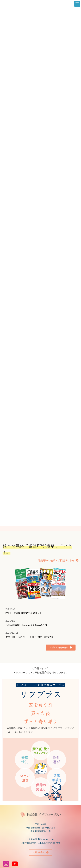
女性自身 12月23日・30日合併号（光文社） (30, 637)
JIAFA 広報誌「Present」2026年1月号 (26, 625)
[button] (58, 560)
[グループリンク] (40, 740)
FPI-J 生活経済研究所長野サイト (24, 613)
